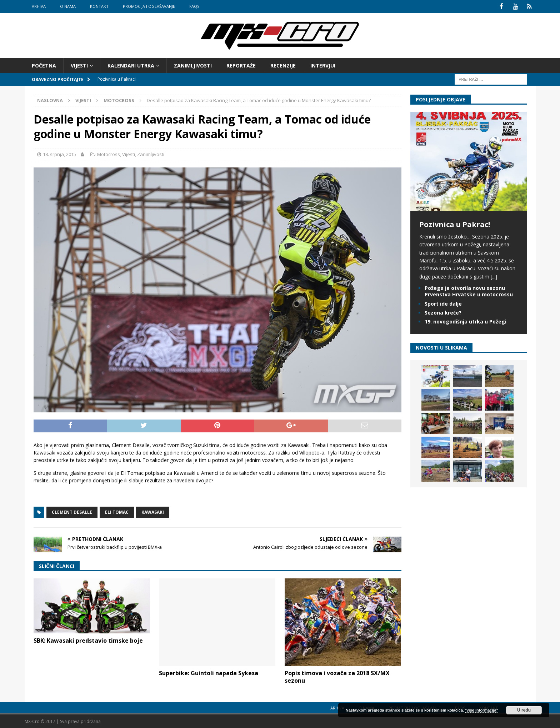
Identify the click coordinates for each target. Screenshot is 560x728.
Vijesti (79, 65)
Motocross (109, 154)
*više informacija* (481, 710)
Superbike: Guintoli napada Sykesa (209, 673)
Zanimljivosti (193, 65)
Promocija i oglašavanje (149, 6)
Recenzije (283, 65)
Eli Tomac (117, 511)
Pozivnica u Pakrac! (455, 224)
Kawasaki (153, 511)
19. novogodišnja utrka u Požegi (466, 321)
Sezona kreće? (443, 312)
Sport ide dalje (443, 303)
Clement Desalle (72, 511)
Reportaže (241, 65)
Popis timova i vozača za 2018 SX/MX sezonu (337, 676)
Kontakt (99, 6)
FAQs (194, 6)
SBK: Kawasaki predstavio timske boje (88, 640)
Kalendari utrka (131, 65)
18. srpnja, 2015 (59, 154)
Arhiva (39, 6)
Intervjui (323, 65)
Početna (44, 65)
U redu (524, 710)
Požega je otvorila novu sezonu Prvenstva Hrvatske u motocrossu (469, 291)
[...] (494, 276)
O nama (68, 6)
